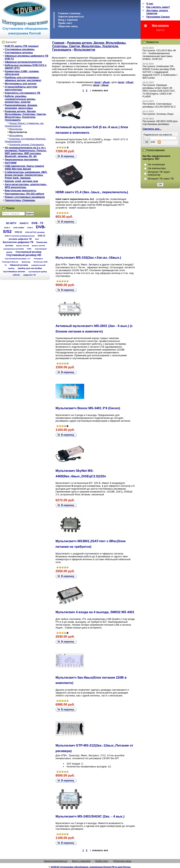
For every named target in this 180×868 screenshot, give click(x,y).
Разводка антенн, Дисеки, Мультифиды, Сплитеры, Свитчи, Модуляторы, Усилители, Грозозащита (26, 116)
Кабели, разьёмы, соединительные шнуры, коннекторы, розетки (20, 99)
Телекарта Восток (10, 262)
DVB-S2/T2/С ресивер (35, 232)
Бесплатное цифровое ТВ (18, 242)
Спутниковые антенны (19, 53)
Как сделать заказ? (158, 7)
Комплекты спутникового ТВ (22, 93)
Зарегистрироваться (71, 17)
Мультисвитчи (18, 132)
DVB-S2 (18, 232)
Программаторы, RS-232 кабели (24, 194)
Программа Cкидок (158, 17)
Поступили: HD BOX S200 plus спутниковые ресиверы (160, 123)
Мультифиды (16, 135)
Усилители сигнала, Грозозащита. (27, 144)
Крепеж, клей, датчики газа (21, 181)
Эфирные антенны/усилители (23, 62)
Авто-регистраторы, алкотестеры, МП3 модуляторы (26, 186)
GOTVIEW (11, 163)
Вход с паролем (68, 20)
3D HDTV (11, 223)
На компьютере (157, 168)
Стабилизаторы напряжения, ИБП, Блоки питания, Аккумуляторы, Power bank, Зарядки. (26, 175)
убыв (106, 82)
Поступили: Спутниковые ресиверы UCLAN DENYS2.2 (159, 105)
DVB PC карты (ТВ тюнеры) (22, 46)
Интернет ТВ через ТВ (161, 179)
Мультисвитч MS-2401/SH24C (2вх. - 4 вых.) (90, 816)
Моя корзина (160, 25)
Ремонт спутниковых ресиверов (25, 197)
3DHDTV (24, 223)
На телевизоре (156, 164)
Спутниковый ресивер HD (24, 255)
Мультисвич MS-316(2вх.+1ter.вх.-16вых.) (88, 258)
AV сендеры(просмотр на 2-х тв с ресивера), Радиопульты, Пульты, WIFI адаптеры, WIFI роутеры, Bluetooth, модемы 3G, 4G (26, 152)
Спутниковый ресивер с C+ (18, 259)
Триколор (26, 262)
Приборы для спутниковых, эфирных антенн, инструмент (23, 79)
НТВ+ (29, 249)
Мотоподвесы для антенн (21, 84)
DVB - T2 (37, 223)
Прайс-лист (65, 23)
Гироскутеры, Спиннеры (20, 200)
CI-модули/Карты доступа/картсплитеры (21, 88)
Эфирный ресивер (19, 265)
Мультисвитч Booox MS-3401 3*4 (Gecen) (88, 408)
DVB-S (30, 228)
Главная (58, 43)
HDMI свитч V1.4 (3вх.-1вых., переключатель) (92, 192)
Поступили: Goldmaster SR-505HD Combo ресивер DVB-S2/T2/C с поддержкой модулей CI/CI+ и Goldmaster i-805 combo (160, 72)
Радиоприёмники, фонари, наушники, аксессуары (21, 107)
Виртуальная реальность (21, 190)
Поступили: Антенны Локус (158, 114)
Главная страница (69, 13)
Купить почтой (22, 246)
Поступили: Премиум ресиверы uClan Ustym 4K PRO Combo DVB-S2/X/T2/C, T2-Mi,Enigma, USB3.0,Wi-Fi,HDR (159, 91)
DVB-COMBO (19, 228)
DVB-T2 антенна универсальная (20, 236)
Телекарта (38, 259)
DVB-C (7, 228)
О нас (150, 4)
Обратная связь (68, 26)
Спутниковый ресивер (29, 252)
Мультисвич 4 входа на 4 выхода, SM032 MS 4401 (95, 612)
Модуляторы (16, 129)
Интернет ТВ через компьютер (159, 173)
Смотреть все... (152, 129)
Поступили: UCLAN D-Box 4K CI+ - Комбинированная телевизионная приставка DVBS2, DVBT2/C (159, 55)
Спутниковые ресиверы (20, 49)
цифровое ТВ (30, 275)
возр (98, 82)
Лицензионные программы (22, 159)
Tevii (37, 239)
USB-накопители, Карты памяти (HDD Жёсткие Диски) (24, 167)
